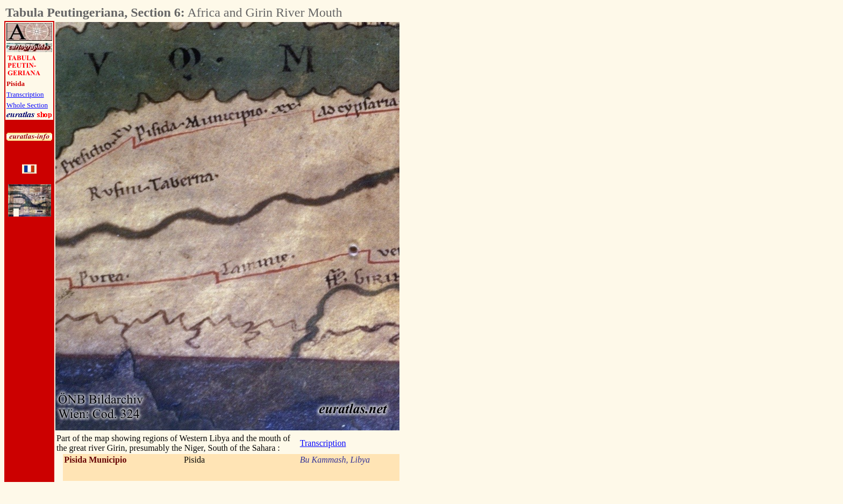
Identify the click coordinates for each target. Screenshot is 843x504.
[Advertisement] (459, 183)
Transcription (25, 94)
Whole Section (27, 105)
